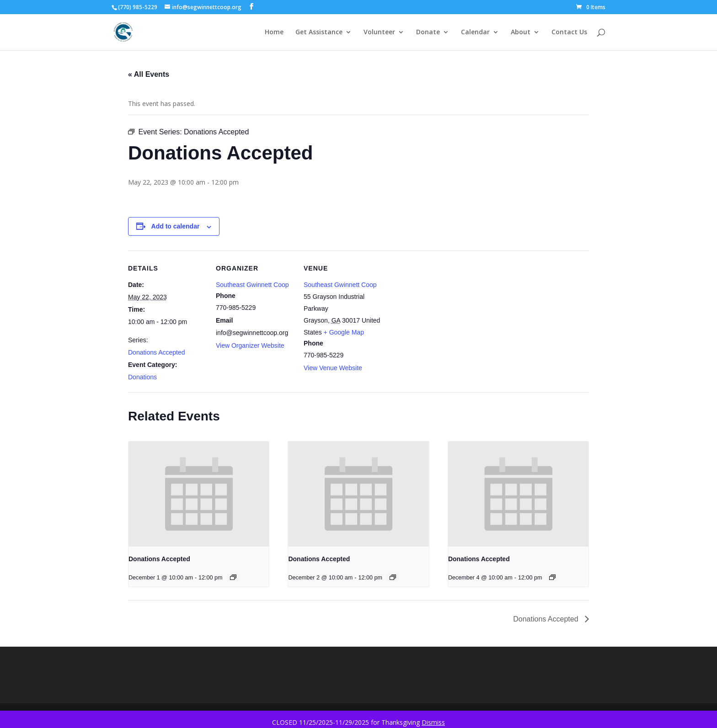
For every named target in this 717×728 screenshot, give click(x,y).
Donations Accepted (157, 352)
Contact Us (569, 32)
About (521, 32)
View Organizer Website (250, 345)
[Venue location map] (440, 313)
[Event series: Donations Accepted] (233, 577)
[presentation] (199, 494)
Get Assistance (319, 32)
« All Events (149, 74)
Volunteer (379, 32)
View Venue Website (333, 368)
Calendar (475, 32)
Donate (428, 32)
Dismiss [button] (433, 722)
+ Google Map (344, 332)
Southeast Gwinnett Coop (252, 285)
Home (274, 32)
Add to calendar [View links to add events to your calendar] (176, 226)
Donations (142, 377)
